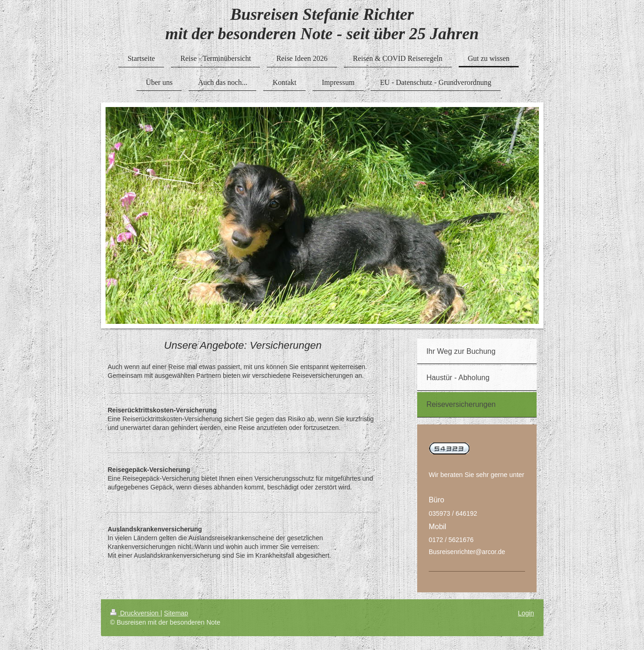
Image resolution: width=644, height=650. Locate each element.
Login (526, 613)
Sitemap (176, 613)
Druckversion (135, 613)
